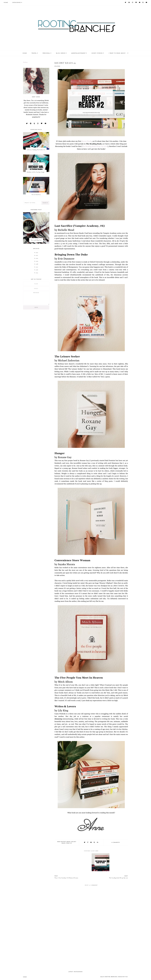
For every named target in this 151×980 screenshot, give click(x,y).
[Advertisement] (91, 951)
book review (62, 842)
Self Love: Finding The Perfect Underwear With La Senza (37, 150)
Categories (17, 3)
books (69, 842)
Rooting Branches (111, 977)
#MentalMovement (78, 53)
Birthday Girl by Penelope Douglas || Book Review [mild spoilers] (37, 172)
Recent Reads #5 (36, 195)
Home (6, 3)
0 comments (116, 842)
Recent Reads (87, 141)
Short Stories (97, 53)
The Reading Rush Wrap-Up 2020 (95, 146)
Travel (34, 53)
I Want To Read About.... (118, 53)
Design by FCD (123, 977)
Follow (25, 62)
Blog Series (61, 53)
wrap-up (69, 843)
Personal (46, 53)
